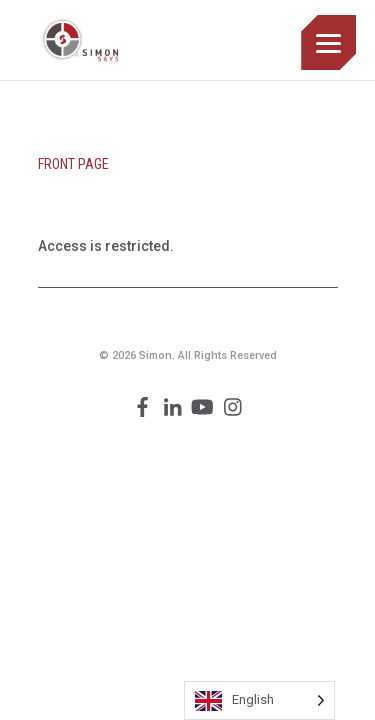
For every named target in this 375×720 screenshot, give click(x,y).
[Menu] (328, 42)
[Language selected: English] (259, 700)
